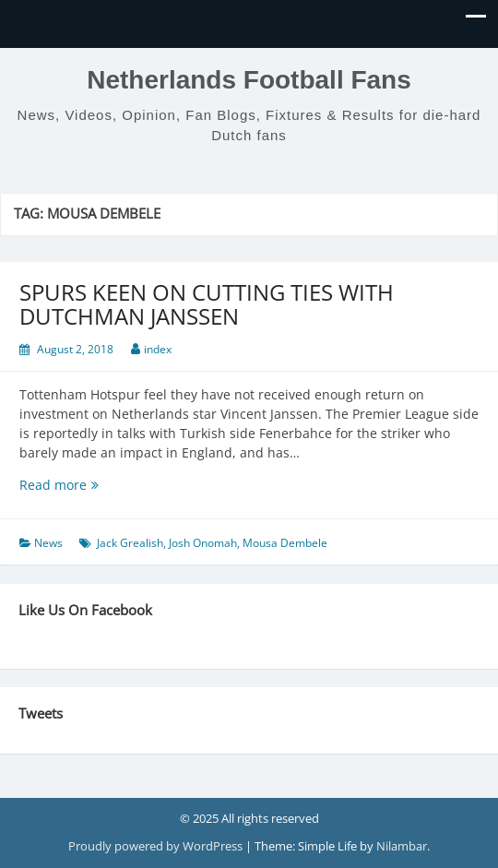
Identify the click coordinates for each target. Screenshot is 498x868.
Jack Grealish (130, 543)
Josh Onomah (203, 543)
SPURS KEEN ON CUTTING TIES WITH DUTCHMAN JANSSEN (207, 304)
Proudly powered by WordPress (157, 846)
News (48, 543)
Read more (89, 485)
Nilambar (402, 846)
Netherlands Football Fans (249, 80)
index (158, 349)
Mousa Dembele (285, 543)
